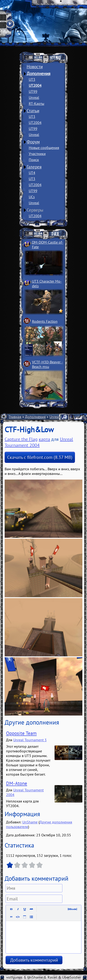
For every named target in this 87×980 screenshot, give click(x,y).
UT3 (32, 79)
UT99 (33, 91)
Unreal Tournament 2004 (39, 442)
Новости (35, 67)
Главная (15, 417)
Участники (37, 154)
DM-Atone (17, 783)
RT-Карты (37, 103)
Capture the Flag (21, 439)
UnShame (30, 822)
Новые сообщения (44, 148)
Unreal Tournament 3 (30, 740)
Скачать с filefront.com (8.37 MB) (40, 457)
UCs (32, 197)
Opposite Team (21, 733)
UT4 (32, 173)
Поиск (34, 160)
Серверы (35, 210)
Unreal (34, 97)
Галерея (34, 167)
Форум (33, 142)
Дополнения (39, 74)
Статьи (33, 111)
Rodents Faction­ (45, 321)
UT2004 (35, 85)
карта (44, 439)
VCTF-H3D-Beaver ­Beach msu (47, 364)
